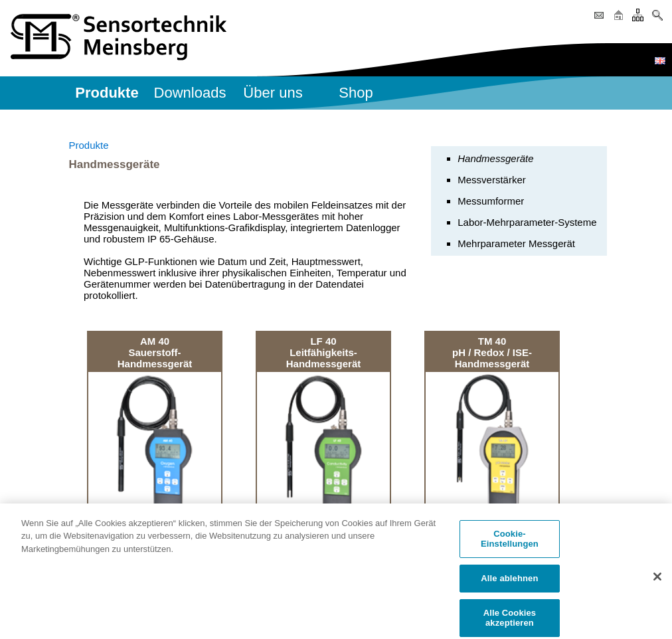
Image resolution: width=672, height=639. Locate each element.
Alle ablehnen (509, 582)
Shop (356, 93)
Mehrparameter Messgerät (516, 243)
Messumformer (491, 201)
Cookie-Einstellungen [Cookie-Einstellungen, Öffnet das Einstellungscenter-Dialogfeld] (510, 543)
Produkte (89, 145)
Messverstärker (492, 180)
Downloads (190, 93)
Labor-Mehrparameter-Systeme (527, 222)
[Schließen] (657, 581)
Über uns (273, 93)
